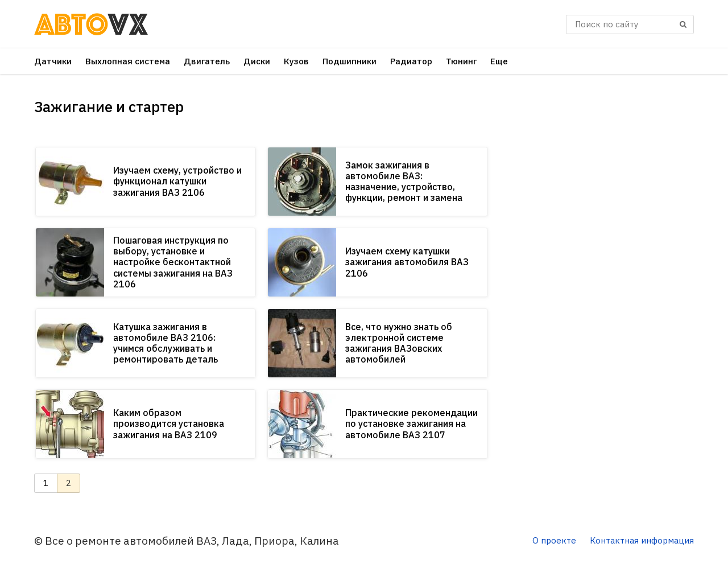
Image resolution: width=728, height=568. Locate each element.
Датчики (53, 61)
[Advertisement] (609, 256)
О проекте (554, 540)
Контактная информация (642, 540)
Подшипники (349, 61)
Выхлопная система (128, 61)
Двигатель (207, 61)
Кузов (296, 61)
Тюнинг (461, 61)
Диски (257, 61)
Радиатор (411, 61)
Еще (499, 61)
